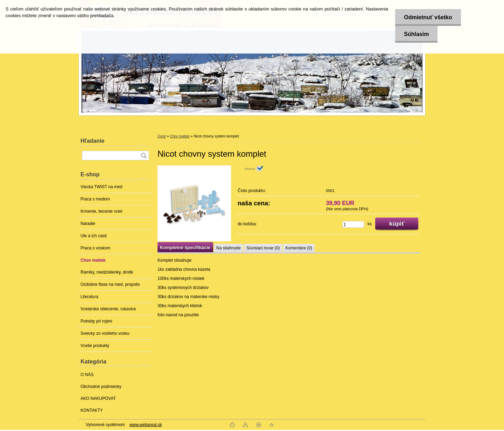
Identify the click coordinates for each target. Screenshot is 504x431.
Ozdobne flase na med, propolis (110, 284)
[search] (143, 156)
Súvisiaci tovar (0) (263, 248)
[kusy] (353, 224)
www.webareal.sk (146, 425)
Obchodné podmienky (101, 387)
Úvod (162, 136)
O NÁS (87, 375)
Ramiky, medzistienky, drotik (107, 272)
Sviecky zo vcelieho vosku (105, 333)
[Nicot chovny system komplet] (194, 203)
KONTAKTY (92, 410)
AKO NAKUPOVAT (98, 398)
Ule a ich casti (94, 236)
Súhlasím (416, 34)
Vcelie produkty (95, 346)
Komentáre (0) (299, 248)
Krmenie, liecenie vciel (101, 211)
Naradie (88, 224)
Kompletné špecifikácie (185, 248)
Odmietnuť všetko (428, 17)
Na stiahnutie (229, 248)
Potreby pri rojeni (96, 321)
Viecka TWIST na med (101, 187)
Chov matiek (93, 260)
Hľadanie (92, 141)
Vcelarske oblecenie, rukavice (108, 309)
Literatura (89, 297)
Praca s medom (95, 199)
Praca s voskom (95, 248)
